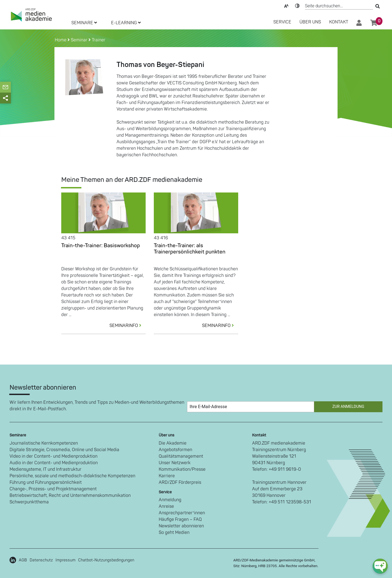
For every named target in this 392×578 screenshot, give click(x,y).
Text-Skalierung (286, 5)
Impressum (65, 560)
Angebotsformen (175, 450)
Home (61, 40)
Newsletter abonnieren (181, 526)
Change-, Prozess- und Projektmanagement (53, 489)
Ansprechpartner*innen (182, 513)
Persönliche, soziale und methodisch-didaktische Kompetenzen (72, 476)
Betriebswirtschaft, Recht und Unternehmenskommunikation (70, 496)
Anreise (166, 506)
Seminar (79, 40)
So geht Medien (174, 533)
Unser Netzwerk (175, 463)
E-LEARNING (126, 23)
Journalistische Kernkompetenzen (44, 443)
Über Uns (310, 22)
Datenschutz (41, 560)
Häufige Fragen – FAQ (180, 519)
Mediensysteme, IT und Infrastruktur (45, 469)
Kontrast (297, 5)
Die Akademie (173, 443)
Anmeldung (170, 500)
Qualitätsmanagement (181, 456)
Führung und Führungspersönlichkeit (46, 482)
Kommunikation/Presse (182, 469)
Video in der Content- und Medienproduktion (53, 456)
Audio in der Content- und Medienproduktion (54, 463)
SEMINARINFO (128, 326)
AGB (23, 560)
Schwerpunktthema (29, 502)
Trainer (99, 40)
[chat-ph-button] (380, 566)
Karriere (167, 476)
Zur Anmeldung (348, 407)
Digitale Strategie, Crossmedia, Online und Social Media (64, 450)
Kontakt (339, 22)
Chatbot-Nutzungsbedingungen (106, 560)
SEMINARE (84, 23)
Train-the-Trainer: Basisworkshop (101, 246)
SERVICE (282, 22)
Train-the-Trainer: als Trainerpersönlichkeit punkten (190, 249)
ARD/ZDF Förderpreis (180, 482)
